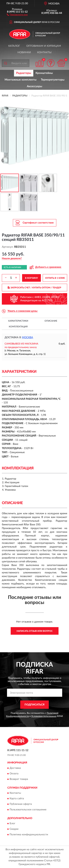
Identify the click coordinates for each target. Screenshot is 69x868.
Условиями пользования (44, 716)
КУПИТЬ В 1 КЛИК (55, 278)
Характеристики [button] (18, 321)
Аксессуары (34, 86)
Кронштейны (44, 73)
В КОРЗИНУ (31, 278)
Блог (12, 824)
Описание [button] (51, 321)
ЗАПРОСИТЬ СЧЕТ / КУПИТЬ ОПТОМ (34, 288)
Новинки (24, 52)
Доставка (15, 768)
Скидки (14, 829)
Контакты (44, 52)
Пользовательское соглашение (28, 810)
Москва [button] (28, 337)
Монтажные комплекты (21, 80)
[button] (17, 14)
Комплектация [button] (18, 327)
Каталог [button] (14, 46)
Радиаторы (24, 73)
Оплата (14, 774)
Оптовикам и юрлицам (44, 46)
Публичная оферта (21, 804)
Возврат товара (19, 779)
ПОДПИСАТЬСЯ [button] (34, 705)
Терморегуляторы (53, 80)
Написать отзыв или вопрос (35, 631)
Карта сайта (17, 799)
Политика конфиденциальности (29, 835)
